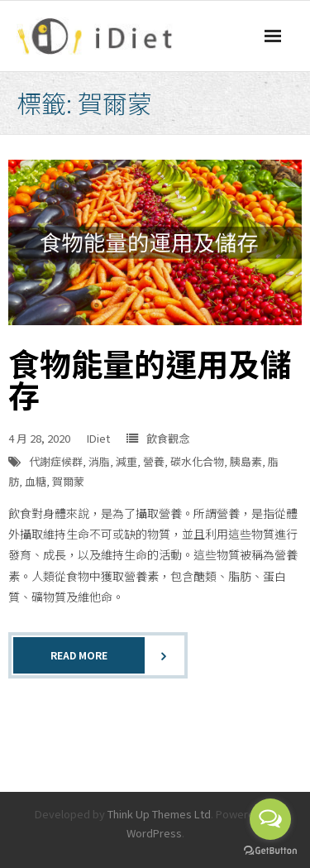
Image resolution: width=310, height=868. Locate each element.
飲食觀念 (168, 438)
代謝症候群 (56, 461)
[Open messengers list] (270, 819)
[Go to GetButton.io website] (270, 851)
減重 (126, 461)
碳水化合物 (197, 461)
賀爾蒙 (68, 481)
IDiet (98, 438)
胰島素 (246, 461)
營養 (154, 461)
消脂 (99, 461)
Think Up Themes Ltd (159, 814)
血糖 (36, 481)
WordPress (154, 833)
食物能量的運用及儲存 (150, 379)
